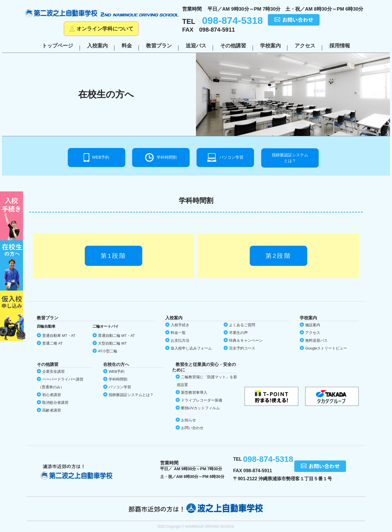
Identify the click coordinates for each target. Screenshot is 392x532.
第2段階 (279, 256)
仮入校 (13, 316)
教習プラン (159, 46)
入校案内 (97, 46)
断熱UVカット (200, 408)
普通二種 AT (52, 343)
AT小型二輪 (108, 351)
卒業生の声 (238, 333)
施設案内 (313, 325)
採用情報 (340, 46)
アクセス (305, 46)
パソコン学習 (231, 157)
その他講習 (233, 46)
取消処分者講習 (55, 403)
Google (326, 348)
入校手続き (180, 325)
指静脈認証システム (290, 158)
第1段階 (114, 256)
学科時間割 (167, 157)
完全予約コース (242, 348)
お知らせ (189, 420)
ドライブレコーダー (202, 400)
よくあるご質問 (242, 325)
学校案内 (270, 46)
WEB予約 (101, 157)
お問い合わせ (192, 428)
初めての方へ (13, 216)
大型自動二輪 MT (112, 343)
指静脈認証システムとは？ (131, 395)
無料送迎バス (316, 340)
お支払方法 (180, 340)
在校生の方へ (13, 265)
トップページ (57, 46)
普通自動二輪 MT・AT (116, 336)
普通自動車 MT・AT (59, 336)
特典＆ (246, 340)
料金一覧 (178, 333)
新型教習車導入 (194, 392)
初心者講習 (52, 395)
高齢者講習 (52, 410)
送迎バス (196, 46)
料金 (127, 46)
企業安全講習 (53, 371)
